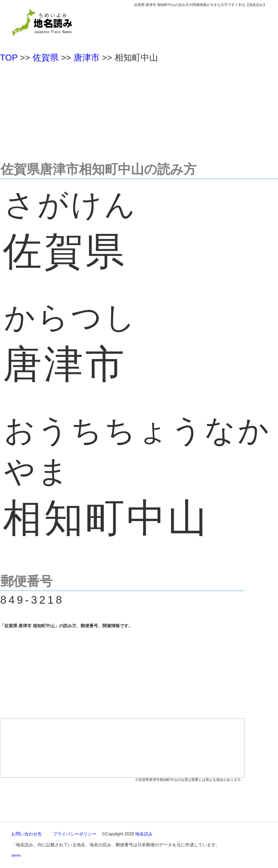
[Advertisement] (139, 110)
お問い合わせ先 (27, 834)
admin (16, 855)
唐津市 (87, 58)
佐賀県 (46, 58)
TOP (9, 58)
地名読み (144, 834)
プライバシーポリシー (75, 834)
